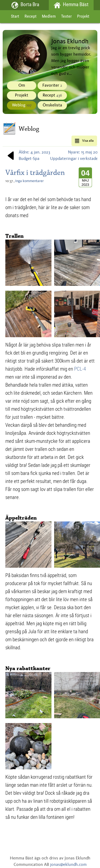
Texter (66, 17)
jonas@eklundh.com (68, 865)
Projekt (83, 17)
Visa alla (84, 141)
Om (22, 86)
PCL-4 (80, 369)
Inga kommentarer (29, 181)
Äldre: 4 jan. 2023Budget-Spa (28, 156)
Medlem (49, 17)
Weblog (22, 105)
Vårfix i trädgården (35, 172)
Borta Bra (25, 5)
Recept (31, 17)
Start (15, 17)
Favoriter (52, 86)
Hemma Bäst (71, 5)
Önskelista (52, 105)
